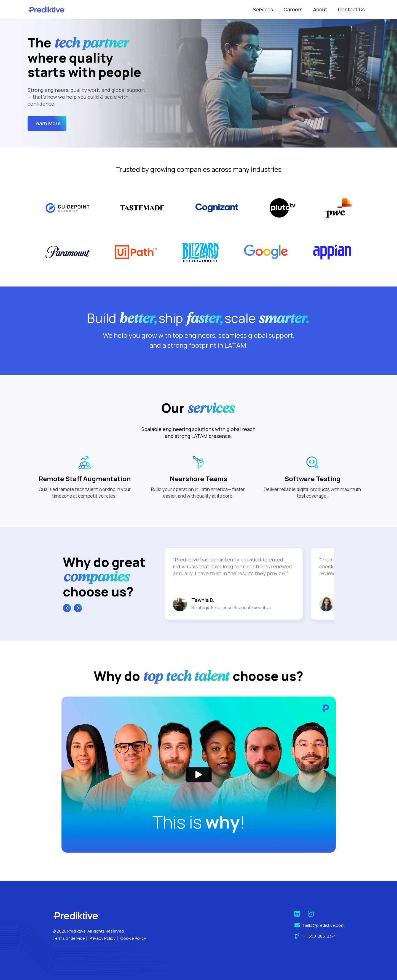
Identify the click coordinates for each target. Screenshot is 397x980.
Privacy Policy (103, 938)
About (320, 9)
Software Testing (312, 505)
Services (263, 9)
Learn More (47, 123)
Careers (293, 9)
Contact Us (351, 9)
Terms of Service (69, 938)
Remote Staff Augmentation (85, 505)
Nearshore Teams (198, 505)
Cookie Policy (133, 938)
